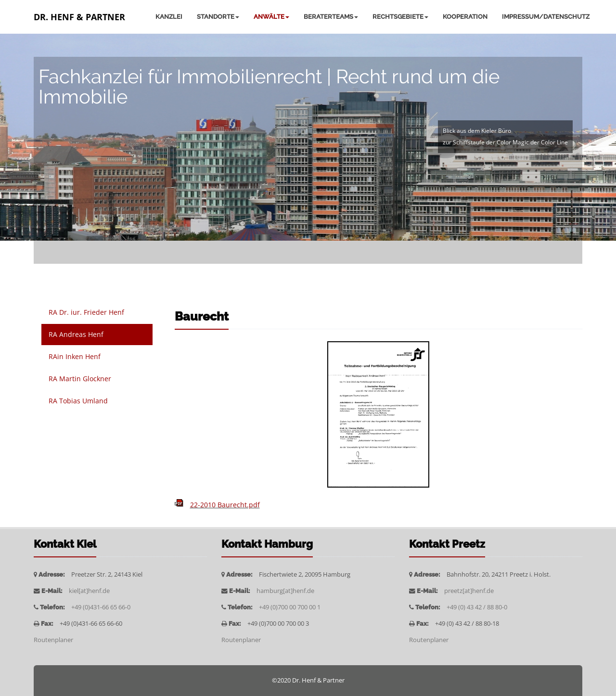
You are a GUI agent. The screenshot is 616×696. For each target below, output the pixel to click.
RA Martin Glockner (80, 379)
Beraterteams (331, 17)
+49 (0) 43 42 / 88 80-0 (477, 607)
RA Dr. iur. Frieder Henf (86, 312)
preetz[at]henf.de (469, 591)
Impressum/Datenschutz (546, 17)
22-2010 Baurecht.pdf (225, 505)
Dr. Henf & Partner (79, 17)
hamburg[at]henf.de (285, 591)
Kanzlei (169, 17)
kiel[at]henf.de (89, 591)
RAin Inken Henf (75, 356)
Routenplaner (53, 640)
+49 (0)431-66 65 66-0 (101, 607)
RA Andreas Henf (76, 334)
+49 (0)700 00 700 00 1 (290, 607)
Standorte (218, 17)
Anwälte (271, 17)
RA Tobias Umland (78, 401)
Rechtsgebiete (400, 17)
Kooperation (465, 17)
